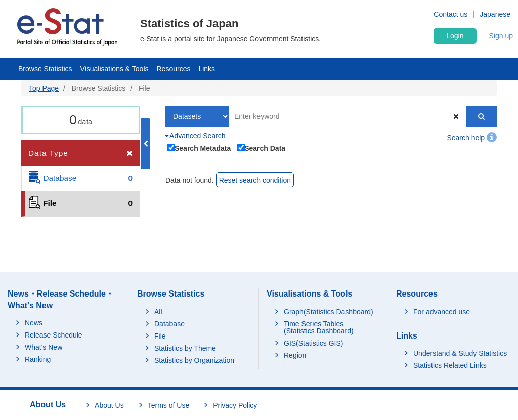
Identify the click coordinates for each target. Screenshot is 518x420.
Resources (174, 69)
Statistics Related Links (450, 365)
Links (207, 69)
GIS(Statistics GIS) (313, 343)
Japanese (495, 14)
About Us (109, 405)
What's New (44, 347)
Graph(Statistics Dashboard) (329, 312)
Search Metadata (199, 147)
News (34, 323)
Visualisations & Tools (115, 69)
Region (295, 355)
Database (169, 324)
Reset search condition (255, 180)
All (158, 312)
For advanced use (442, 312)
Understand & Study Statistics (460, 353)
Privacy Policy (235, 405)
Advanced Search (196, 136)
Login (455, 36)
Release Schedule (54, 335)
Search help (472, 138)
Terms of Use (168, 405)
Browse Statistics (45, 69)
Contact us (450, 14)
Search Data (262, 147)
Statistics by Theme (185, 348)
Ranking (38, 359)
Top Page (44, 88)
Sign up (501, 36)
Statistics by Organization (194, 360)
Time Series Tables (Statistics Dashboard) (319, 327)
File (160, 336)
